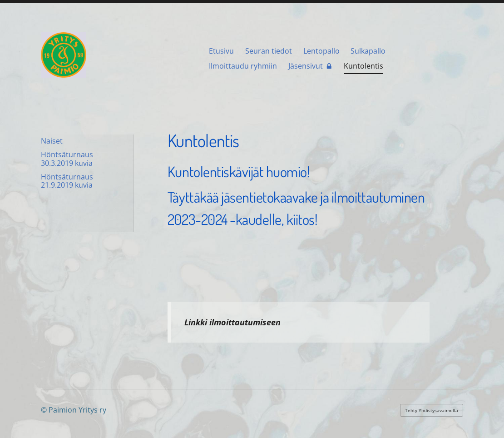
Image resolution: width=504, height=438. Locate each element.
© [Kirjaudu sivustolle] (45, 410)
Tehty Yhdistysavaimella (432, 410)
